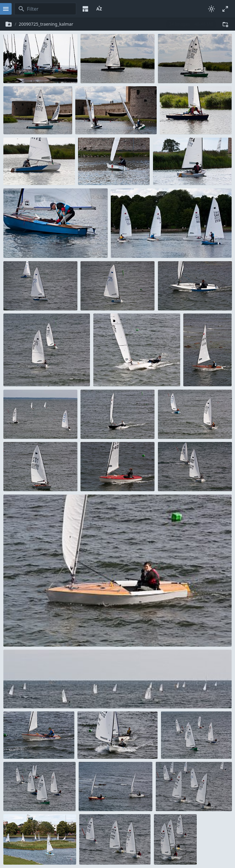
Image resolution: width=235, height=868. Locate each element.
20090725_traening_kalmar (46, 24)
